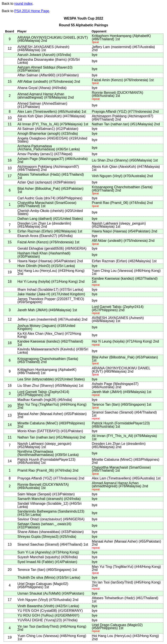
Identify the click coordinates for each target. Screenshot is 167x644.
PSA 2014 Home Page (32, 11)
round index (23, 4)
